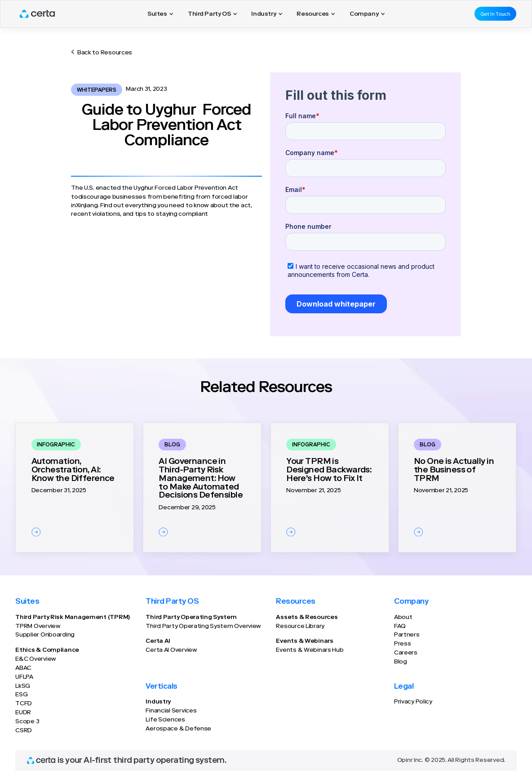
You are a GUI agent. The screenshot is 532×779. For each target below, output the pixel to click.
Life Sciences (165, 720)
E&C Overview (36, 659)
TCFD (24, 704)
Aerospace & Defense (178, 729)
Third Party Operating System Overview (203, 627)
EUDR (23, 713)
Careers (406, 653)
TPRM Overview (38, 627)
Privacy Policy (413, 702)
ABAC (23, 668)
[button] (160, 14)
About (403, 618)
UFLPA (24, 677)
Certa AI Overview (171, 650)
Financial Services (171, 711)
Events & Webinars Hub (310, 650)
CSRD (24, 731)
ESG (21, 695)
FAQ (400, 627)
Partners (407, 635)
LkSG (23, 686)
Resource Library (300, 627)
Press (403, 644)
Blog (401, 662)
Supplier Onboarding (45, 635)
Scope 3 (27, 722)
